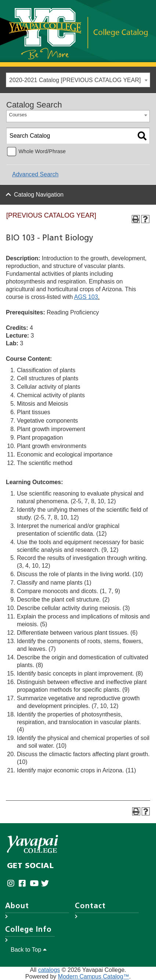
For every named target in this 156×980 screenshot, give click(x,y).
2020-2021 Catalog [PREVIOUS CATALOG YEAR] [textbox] (75, 80)
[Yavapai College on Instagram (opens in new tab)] (13, 884)
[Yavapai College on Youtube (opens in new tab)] (35, 884)
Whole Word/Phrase (42, 151)
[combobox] (78, 80)
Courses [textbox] (18, 115)
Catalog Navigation (39, 195)
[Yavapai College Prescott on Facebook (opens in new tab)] (24, 884)
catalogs (49, 970)
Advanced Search (35, 174)
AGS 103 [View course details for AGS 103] (86, 297)
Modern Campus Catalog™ (94, 977)
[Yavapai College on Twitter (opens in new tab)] (47, 884)
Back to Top (29, 950)
